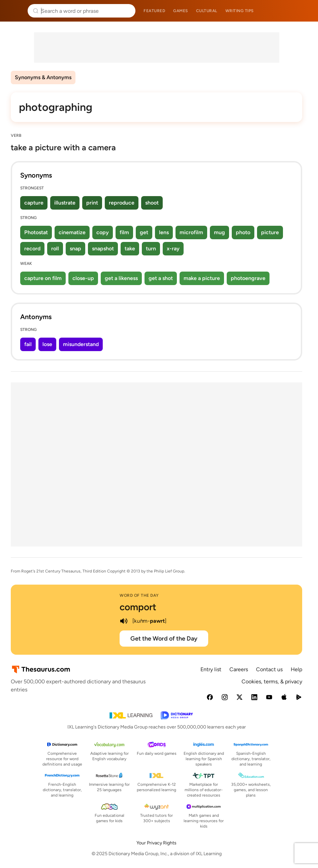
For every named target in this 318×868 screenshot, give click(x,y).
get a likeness (121, 278)
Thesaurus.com (15, 11)
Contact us (269, 669)
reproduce (122, 203)
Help (296, 669)
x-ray (173, 249)
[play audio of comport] (124, 621)
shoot (152, 203)
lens (164, 232)
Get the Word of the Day (164, 639)
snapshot (103, 249)
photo (243, 232)
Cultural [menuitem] (207, 11)
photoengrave (248, 278)
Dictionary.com (303, 11)
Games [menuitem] (181, 11)
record (32, 249)
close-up (83, 278)
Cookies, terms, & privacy (272, 681)
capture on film (43, 278)
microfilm (191, 232)
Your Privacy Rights (156, 843)
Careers (239, 669)
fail (28, 344)
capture (34, 203)
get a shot (161, 278)
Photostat (36, 232)
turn (151, 249)
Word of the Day (139, 595)
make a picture (202, 278)
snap (75, 249)
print (92, 203)
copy (103, 232)
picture (270, 232)
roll (55, 249)
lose (47, 344)
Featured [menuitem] (154, 11)
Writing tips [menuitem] (240, 11)
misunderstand (81, 344)
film (124, 232)
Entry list (211, 669)
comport (138, 607)
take (130, 249)
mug (219, 232)
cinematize (72, 232)
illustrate (65, 203)
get (144, 232)
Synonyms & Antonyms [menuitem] (43, 77)
